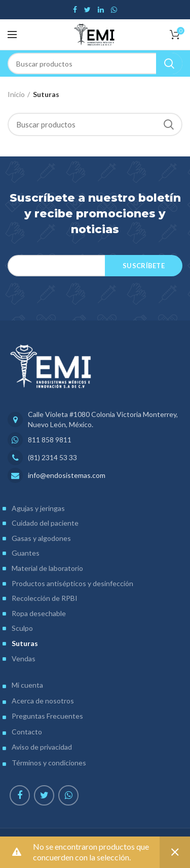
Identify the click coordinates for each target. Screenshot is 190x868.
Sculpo (22, 628)
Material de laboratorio (47, 568)
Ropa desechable (39, 613)
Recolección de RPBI (45, 598)
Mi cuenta (27, 685)
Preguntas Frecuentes (47, 716)
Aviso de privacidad (42, 747)
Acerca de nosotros (43, 701)
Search (169, 63)
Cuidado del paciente (45, 523)
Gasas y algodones (41, 538)
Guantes (26, 553)
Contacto (27, 732)
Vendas (24, 658)
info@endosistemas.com (67, 475)
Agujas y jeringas (38, 508)
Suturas (25, 643)
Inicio (16, 94)
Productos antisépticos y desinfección (72, 583)
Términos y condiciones (49, 763)
